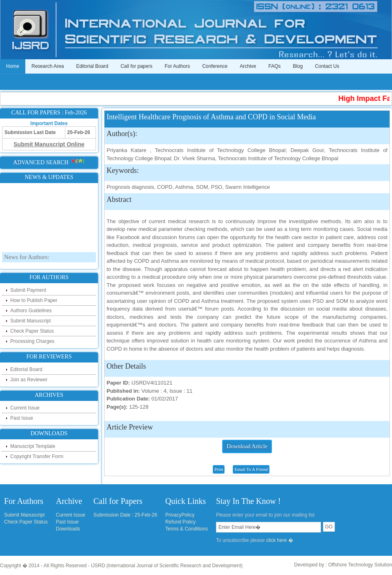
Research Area (48, 66)
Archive (248, 66)
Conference (215, 66)
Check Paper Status (32, 331)
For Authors (177, 66)
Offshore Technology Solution (360, 565)
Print (219, 469)
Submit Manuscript (30, 321)
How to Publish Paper (34, 300)
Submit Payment (28, 290)
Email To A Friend (251, 469)
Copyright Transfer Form (37, 456)
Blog (298, 66)
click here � (280, 540)
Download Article (247, 446)
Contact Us (327, 66)
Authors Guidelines (31, 311)
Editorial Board (92, 66)
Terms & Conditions (187, 529)
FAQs (274, 66)
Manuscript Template (33, 446)
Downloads (68, 529)
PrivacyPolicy (180, 515)
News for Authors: (27, 264)
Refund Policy (180, 522)
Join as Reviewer (29, 380)
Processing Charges (32, 341)
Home (13, 66)
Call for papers (136, 66)
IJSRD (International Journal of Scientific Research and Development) (167, 566)
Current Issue (25, 408)
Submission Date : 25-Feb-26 (125, 515)
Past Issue (22, 418)
